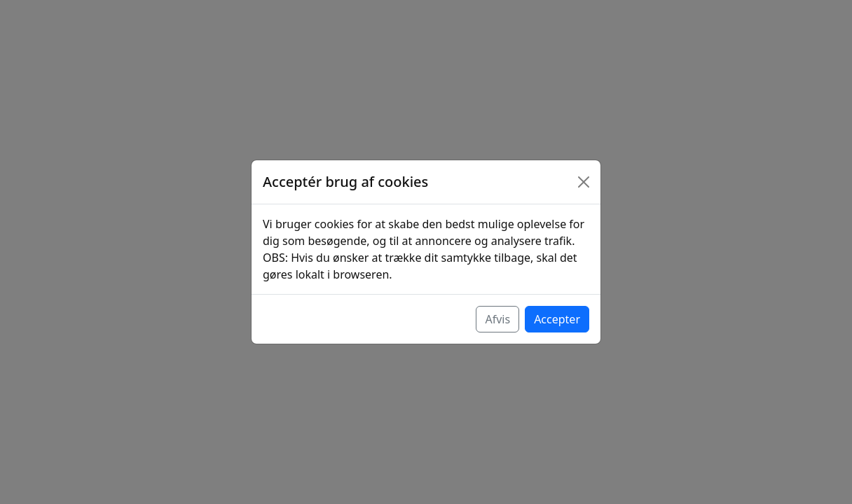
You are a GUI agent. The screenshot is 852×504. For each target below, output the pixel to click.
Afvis (497, 319)
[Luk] (584, 182)
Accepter (557, 319)
